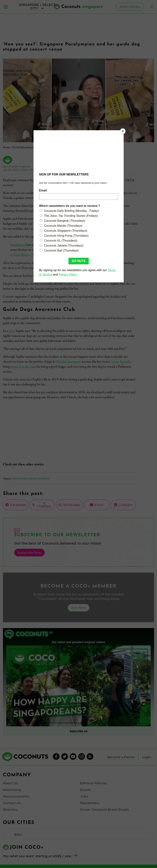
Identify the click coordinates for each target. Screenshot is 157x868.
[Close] (123, 131)
